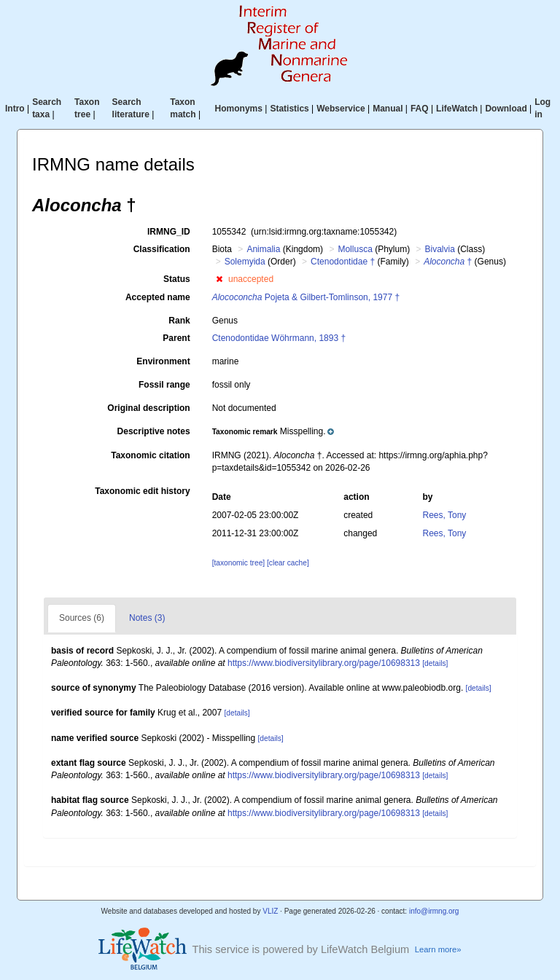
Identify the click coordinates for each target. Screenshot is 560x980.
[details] (435, 663)
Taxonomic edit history (142, 491)
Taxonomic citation (150, 455)
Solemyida (245, 262)
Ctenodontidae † (343, 262)
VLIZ (270, 911)
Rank (179, 321)
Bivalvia (440, 249)
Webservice (341, 109)
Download (506, 109)
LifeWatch (457, 109)
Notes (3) (147, 618)
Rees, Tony (445, 515)
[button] (219, 279)
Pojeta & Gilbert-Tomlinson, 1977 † (306, 297)
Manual (388, 109)
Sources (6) (82, 618)
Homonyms (239, 109)
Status (177, 279)
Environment (163, 361)
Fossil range (164, 385)
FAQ (420, 109)
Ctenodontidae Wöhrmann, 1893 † (279, 338)
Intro (15, 109)
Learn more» (438, 949)
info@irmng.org (434, 911)
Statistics (289, 109)
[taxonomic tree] (238, 563)
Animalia (263, 249)
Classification (162, 249)
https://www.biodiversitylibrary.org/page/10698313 (324, 663)
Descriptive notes (154, 431)
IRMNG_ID (169, 232)
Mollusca (355, 249)
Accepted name (158, 297)
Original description (148, 408)
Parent (176, 338)
